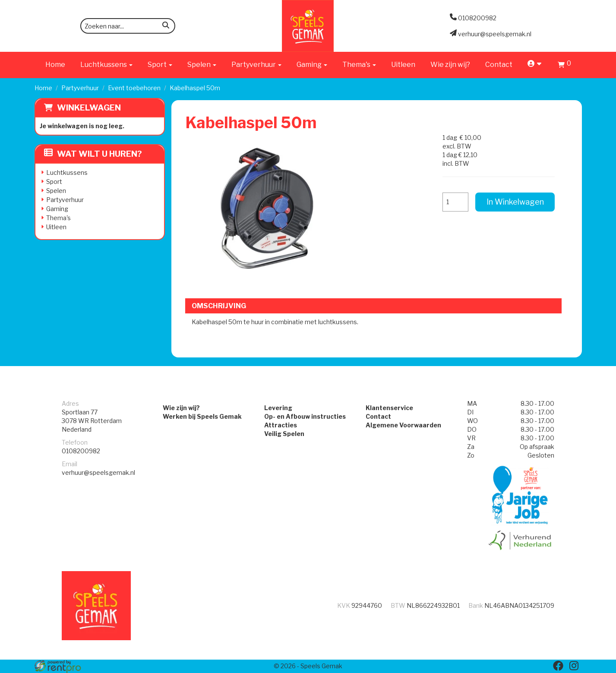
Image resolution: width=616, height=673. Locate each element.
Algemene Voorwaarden (403, 425)
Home (55, 65)
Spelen (56, 191)
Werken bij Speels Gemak (202, 416)
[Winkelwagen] (564, 66)
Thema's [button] (359, 65)
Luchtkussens (67, 172)
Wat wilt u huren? (93, 154)
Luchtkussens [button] (106, 65)
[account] (535, 65)
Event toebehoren (134, 88)
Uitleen (403, 65)
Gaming (57, 209)
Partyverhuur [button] (256, 65)
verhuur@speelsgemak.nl (98, 472)
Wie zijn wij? (450, 65)
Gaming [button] (312, 65)
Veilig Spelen (284, 434)
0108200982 (81, 451)
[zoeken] (166, 27)
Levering (278, 408)
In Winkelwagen (515, 202)
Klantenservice (389, 408)
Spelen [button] (202, 65)
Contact (499, 65)
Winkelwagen (89, 108)
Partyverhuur (80, 88)
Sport (54, 182)
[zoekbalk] (128, 26)
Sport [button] (160, 65)
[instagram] (574, 666)
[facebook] (558, 666)
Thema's (58, 218)
